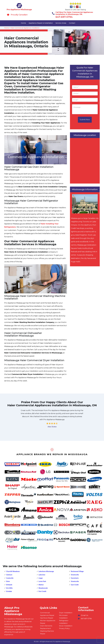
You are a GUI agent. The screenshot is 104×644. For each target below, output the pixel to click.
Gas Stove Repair (47, 618)
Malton (41, 585)
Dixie (8, 582)
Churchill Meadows (13, 572)
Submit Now (85, 120)
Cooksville (10, 578)
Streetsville (75, 575)
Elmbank (9, 585)
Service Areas (61, 23)
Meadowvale (43, 588)
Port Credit (42, 592)
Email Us (85, 615)
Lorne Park (42, 582)
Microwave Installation (63, 617)
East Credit (75, 585)
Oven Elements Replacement (46, 627)
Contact (72, 23)
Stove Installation (66, 626)
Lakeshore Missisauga (46, 572)
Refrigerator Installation (64, 622)
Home (23, 23)
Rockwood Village (77, 572)
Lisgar (41, 578)
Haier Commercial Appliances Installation (25, 28)
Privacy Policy (64, 628)
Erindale (9, 592)
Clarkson (9, 575)
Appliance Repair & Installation (41, 23)
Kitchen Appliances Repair (48, 622)
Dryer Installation (66, 613)
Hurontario (75, 578)
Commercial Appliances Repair (47, 614)
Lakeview (42, 575)
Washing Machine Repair (47, 632)
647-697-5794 (64, 17)
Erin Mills (9, 588)
